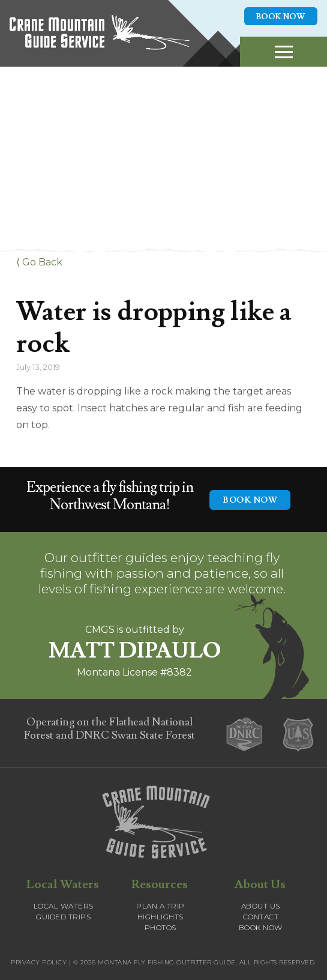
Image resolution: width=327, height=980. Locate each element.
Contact (261, 917)
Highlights (160, 917)
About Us (261, 906)
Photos (160, 927)
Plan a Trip (160, 906)
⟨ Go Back (39, 262)
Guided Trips (63, 917)
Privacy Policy (39, 962)
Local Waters (64, 906)
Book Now (281, 17)
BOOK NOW (250, 500)
